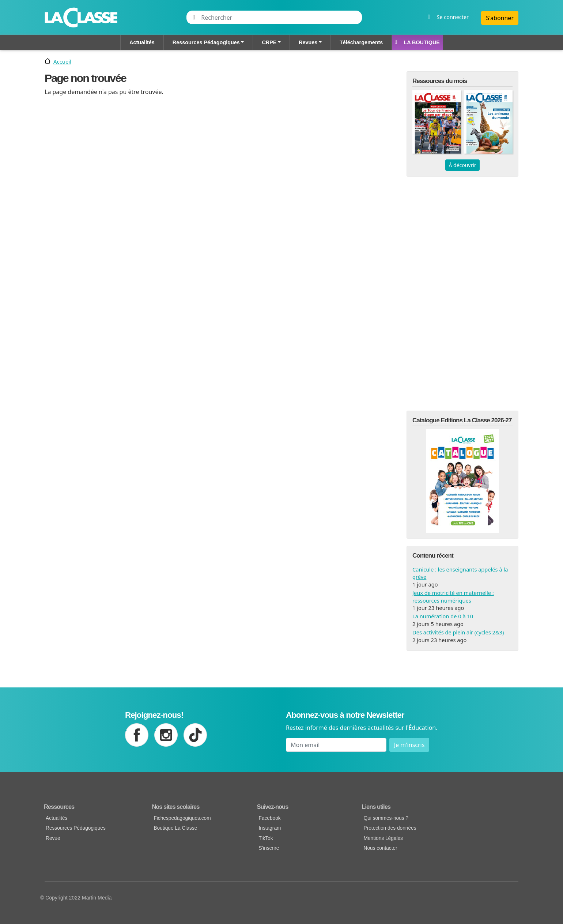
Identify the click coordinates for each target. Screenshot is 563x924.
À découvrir (462, 165)
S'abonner (500, 18)
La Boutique (422, 42)
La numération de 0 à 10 (443, 616)
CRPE (269, 42)
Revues (308, 42)
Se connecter (453, 17)
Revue (53, 838)
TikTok (266, 838)
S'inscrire (269, 848)
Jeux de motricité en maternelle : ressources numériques (453, 596)
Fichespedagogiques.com (182, 818)
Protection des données (390, 828)
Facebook (269, 818)
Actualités (142, 42)
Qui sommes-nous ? (386, 818)
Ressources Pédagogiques (206, 42)
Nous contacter (381, 848)
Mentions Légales (383, 838)
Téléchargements (361, 42)
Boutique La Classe (175, 828)
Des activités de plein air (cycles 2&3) (458, 632)
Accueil (62, 61)
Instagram (270, 828)
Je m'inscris (409, 745)
